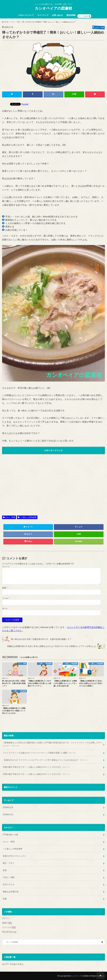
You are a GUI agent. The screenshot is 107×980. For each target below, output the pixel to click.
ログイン (6, 918)
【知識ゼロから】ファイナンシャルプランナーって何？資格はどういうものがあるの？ (45, 760)
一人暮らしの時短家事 (28, 517)
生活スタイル (9, 884)
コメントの (9, 927)
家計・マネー (9, 863)
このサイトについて (26, 15)
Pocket (25, 104)
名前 (5, 588)
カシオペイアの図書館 (53, 8)
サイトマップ (43, 15)
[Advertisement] (53, 483)
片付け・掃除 (9, 877)
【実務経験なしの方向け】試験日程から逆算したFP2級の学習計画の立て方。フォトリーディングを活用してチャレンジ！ (52, 744)
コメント (6, 566)
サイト (5, 608)
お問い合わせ (57, 15)
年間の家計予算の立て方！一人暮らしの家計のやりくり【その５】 (37, 767)
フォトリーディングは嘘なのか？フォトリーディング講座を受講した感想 (39, 753)
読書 (5, 899)
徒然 (5, 870)
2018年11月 (8, 814)
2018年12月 (8, 807)
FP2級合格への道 (10, 835)
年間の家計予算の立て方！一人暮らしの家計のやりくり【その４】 (37, 774)
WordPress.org (9, 932)
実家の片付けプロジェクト (14, 856)
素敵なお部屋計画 (11, 892)
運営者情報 (71, 15)
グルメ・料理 (10, 517)
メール (6, 598)
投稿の (7, 923)
